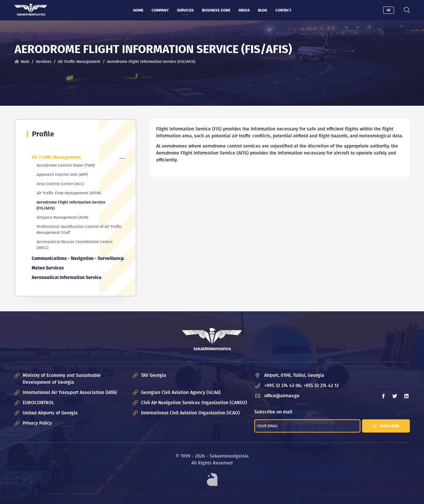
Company (160, 10)
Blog (263, 10)
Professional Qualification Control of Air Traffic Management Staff (79, 230)
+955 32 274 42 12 (321, 386)
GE (389, 10)
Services (185, 10)
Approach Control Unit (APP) (62, 175)
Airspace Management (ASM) (62, 217)
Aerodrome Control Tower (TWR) (66, 165)
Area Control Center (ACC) (60, 184)
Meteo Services (48, 268)
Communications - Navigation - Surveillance (78, 258)
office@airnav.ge (282, 396)
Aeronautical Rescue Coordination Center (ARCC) (75, 245)
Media (244, 10)
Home (138, 10)
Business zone (216, 10)
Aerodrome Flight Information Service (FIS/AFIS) (71, 205)
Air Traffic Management (79, 62)
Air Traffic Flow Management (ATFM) (69, 193)
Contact (283, 10)
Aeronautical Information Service (67, 278)
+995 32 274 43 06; (283, 386)
